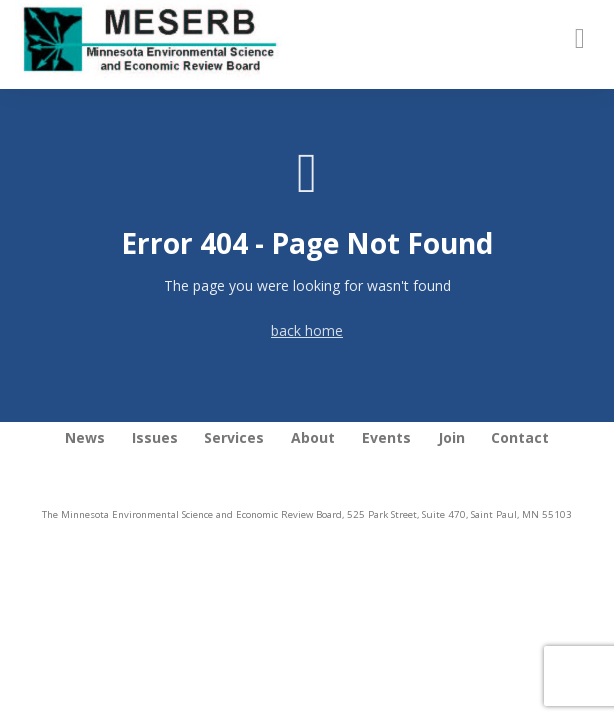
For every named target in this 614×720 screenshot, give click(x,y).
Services (234, 437)
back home (307, 330)
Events (386, 437)
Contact (520, 437)
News (85, 437)
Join (451, 437)
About (313, 437)
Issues (155, 437)
